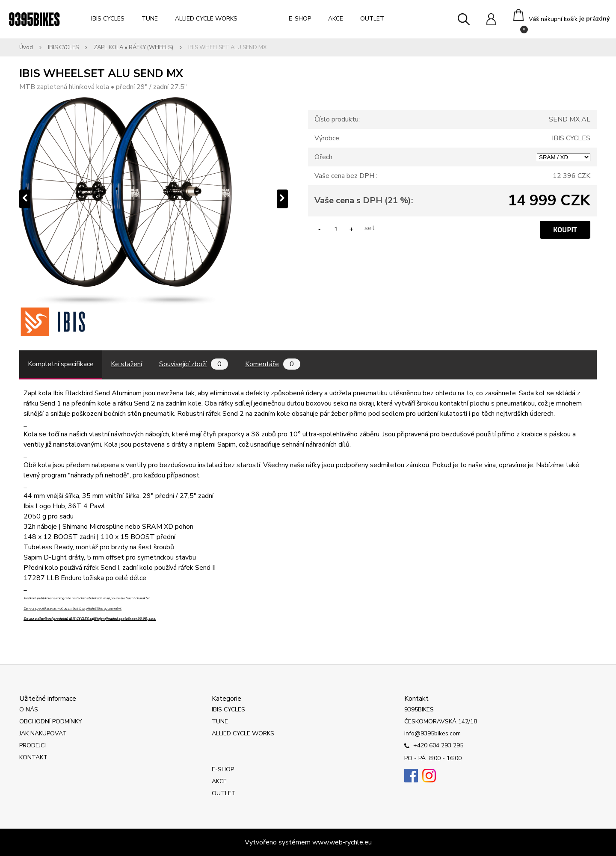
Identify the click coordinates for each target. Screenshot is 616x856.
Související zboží (194, 364)
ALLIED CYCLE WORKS (206, 19)
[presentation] (25, 199)
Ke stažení (126, 364)
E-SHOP (300, 19)
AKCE (336, 19)
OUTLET (372, 19)
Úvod (26, 47)
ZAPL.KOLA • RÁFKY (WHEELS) (133, 47)
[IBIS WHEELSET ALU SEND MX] (154, 199)
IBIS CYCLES (108, 19)
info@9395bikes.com (432, 733)
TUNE (150, 19)
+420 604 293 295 (434, 746)
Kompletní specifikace (61, 364)
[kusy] (336, 228)
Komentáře (273, 364)
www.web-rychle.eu (342, 842)
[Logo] (34, 19)
